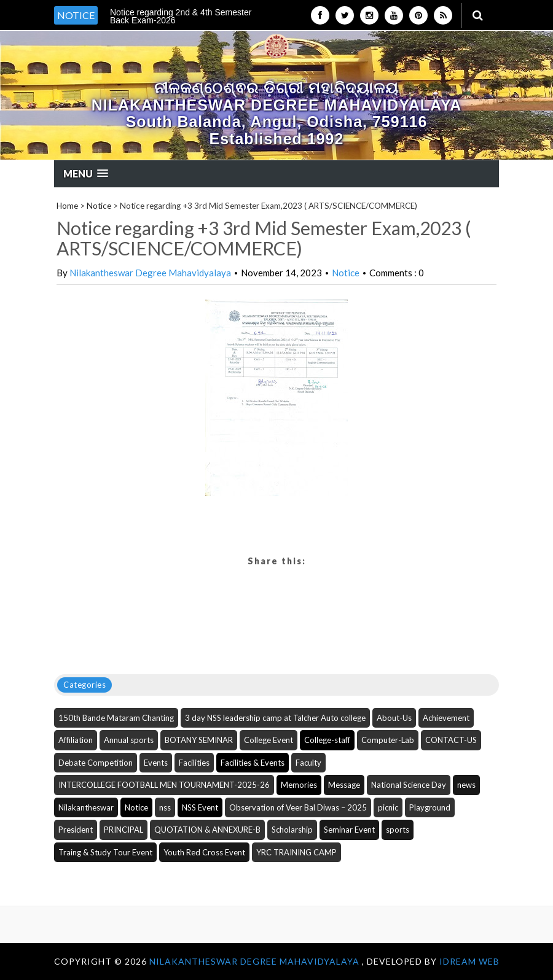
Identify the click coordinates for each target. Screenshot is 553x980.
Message (344, 785)
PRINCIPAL (124, 830)
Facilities (194, 763)
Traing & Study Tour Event (105, 852)
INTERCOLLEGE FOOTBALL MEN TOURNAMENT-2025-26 (164, 785)
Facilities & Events (253, 763)
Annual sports (129, 740)
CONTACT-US (451, 740)
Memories (299, 785)
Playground (430, 807)
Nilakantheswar (86, 807)
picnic (388, 807)
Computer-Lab (388, 740)
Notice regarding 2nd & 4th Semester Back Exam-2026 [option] (181, 16)
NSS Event (200, 807)
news (466, 785)
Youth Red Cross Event (204, 852)
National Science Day (409, 785)
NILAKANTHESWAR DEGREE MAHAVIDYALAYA (256, 961)
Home (67, 206)
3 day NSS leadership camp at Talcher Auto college (275, 718)
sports (398, 830)
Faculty (308, 763)
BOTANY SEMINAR (199, 740)
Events (156, 763)
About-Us (394, 718)
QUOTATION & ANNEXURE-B (207, 830)
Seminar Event (349, 830)
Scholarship (292, 830)
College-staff (327, 740)
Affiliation (76, 740)
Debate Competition (96, 763)
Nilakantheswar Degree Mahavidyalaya (150, 273)
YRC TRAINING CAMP (296, 852)
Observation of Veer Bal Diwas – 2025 (298, 807)
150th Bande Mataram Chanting (116, 718)
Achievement (446, 718)
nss (165, 807)
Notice (99, 206)
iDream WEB (469, 961)
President (76, 830)
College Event (269, 740)
